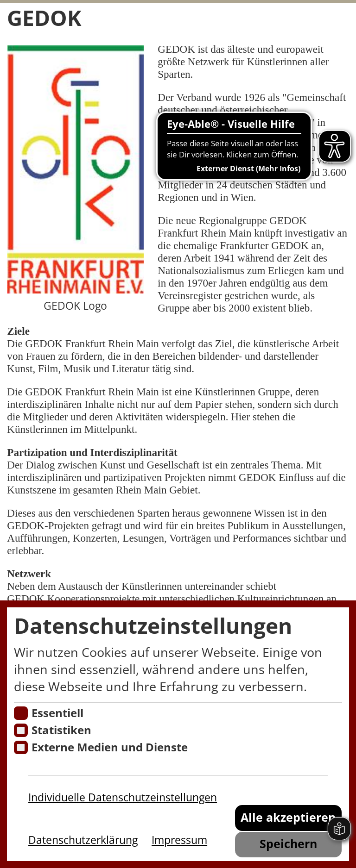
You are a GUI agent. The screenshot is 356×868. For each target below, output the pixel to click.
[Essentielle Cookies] (21, 713)
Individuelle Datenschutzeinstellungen (123, 797)
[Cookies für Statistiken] (21, 730)
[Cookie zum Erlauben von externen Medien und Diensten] (21, 747)
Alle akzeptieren (288, 817)
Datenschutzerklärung (83, 840)
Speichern (288, 844)
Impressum (179, 840)
